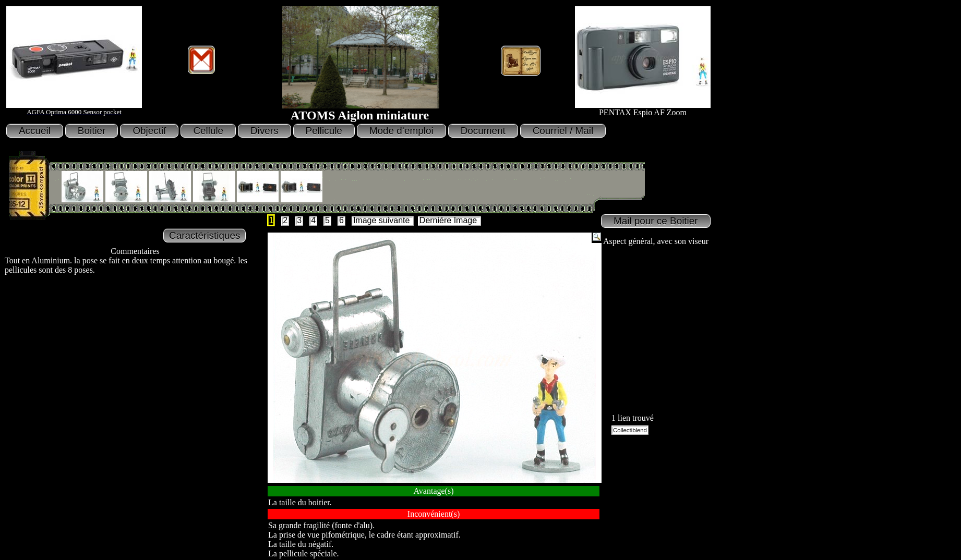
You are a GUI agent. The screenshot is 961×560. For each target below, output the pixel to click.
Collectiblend (630, 430)
